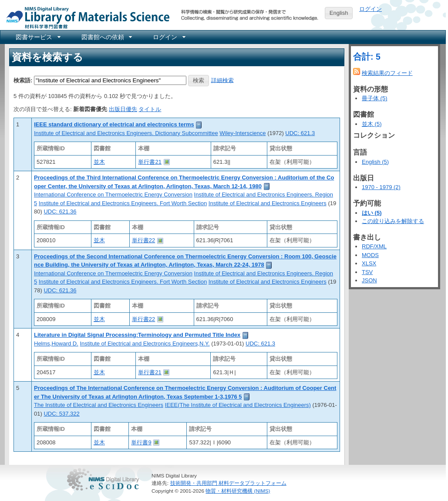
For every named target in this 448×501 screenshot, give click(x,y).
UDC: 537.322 (61, 414)
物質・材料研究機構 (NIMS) (238, 491)
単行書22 (143, 240)
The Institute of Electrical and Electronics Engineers (99, 405)
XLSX (369, 263)
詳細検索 (222, 80)
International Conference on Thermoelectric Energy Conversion (113, 195)
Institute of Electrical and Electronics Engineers (268, 203)
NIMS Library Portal (85, 17)
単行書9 (141, 442)
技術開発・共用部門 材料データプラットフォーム (228, 483)
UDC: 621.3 (300, 133)
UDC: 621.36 (60, 212)
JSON (369, 280)
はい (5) (372, 213)
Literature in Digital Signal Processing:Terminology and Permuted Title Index (137, 335)
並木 (99, 162)
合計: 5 (367, 57)
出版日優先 (123, 109)
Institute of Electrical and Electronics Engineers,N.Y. (145, 344)
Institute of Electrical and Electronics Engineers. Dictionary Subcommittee (126, 133)
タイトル (150, 109)
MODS (370, 255)
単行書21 (150, 162)
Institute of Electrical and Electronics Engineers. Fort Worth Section (123, 203)
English (339, 13)
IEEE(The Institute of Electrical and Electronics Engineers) (238, 405)
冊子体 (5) (375, 98)
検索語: (23, 80)
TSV (367, 272)
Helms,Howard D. (56, 344)
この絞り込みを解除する (393, 221)
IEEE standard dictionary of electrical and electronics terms (114, 124)
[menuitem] (37, 37)
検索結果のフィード (387, 73)
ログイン (371, 9)
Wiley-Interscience (243, 133)
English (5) (375, 162)
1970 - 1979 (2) (381, 187)
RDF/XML (374, 246)
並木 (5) (372, 124)
